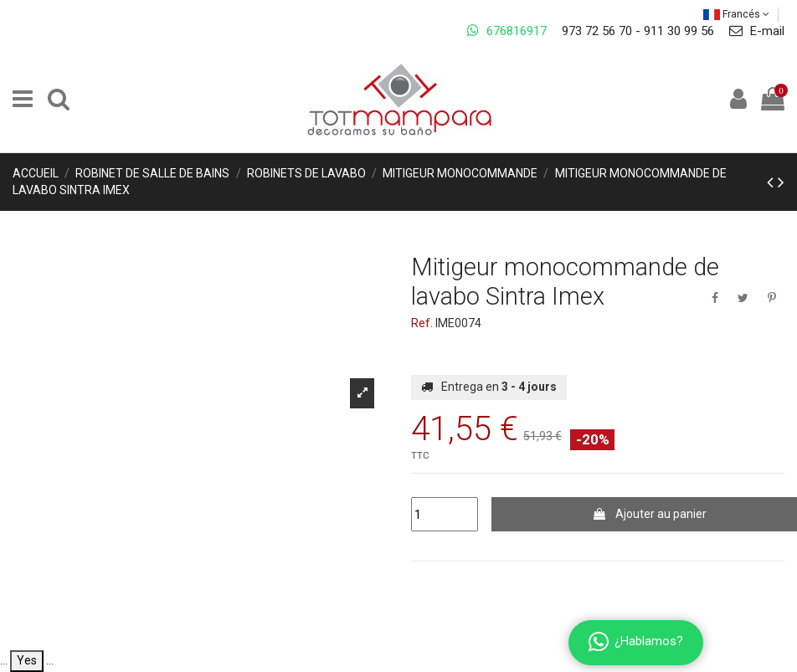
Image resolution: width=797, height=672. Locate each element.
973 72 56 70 (597, 31)
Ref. (422, 323)
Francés (736, 14)
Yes (27, 660)
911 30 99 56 (679, 31)
